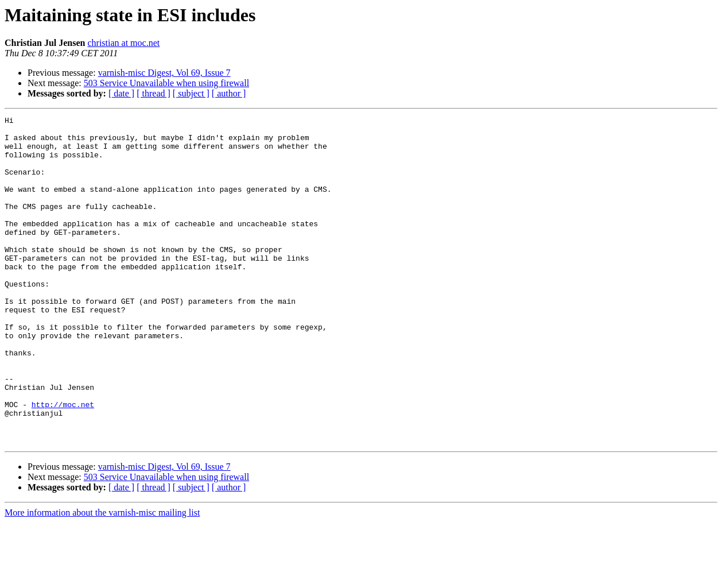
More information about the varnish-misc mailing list (102, 578)
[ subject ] (191, 93)
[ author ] (229, 93)
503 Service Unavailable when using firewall (166, 83)
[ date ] (121, 93)
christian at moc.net (123, 43)
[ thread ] (154, 93)
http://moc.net (63, 463)
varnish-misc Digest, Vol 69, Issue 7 (164, 73)
